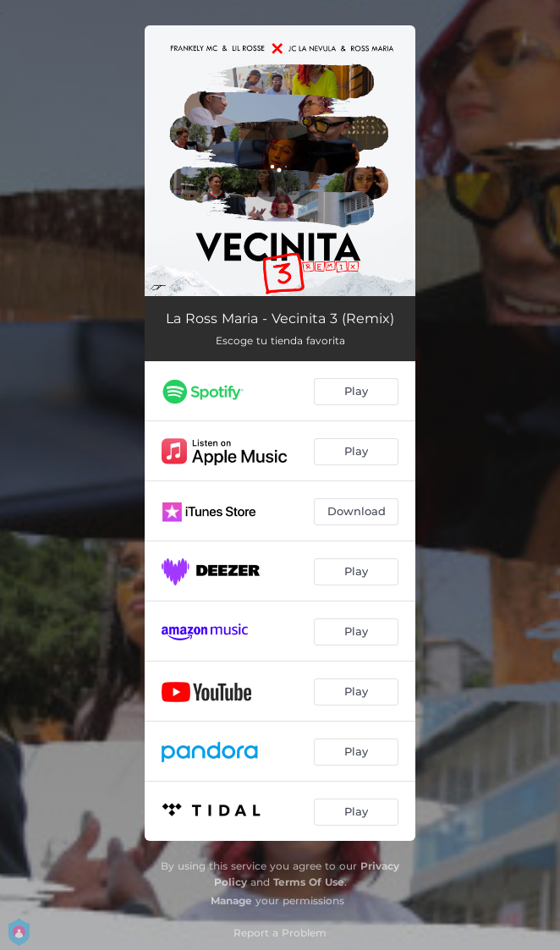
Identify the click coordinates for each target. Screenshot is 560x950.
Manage (231, 901)
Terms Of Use (309, 882)
